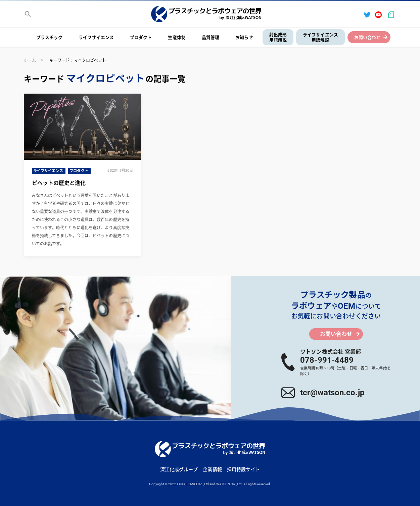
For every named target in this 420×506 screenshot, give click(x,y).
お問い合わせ (367, 37)
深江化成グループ (179, 469)
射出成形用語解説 (278, 38)
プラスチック (50, 37)
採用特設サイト (244, 469)
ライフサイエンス (96, 37)
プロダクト (141, 37)
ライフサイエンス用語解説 (320, 38)
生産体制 (177, 37)
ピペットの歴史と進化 (59, 183)
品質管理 (211, 37)
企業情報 (212, 469)
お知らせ (244, 37)
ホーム (30, 60)
